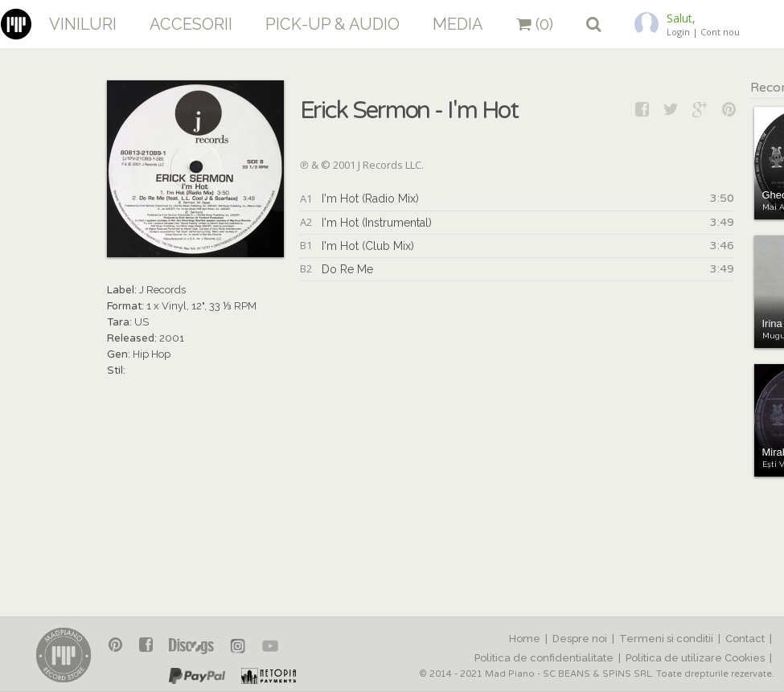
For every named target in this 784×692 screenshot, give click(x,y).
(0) (535, 24)
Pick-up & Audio (332, 24)
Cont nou (720, 32)
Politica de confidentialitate (544, 658)
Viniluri (83, 24)
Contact (745, 639)
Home (525, 639)
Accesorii (191, 24)
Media (458, 24)
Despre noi (580, 639)
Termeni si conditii (666, 639)
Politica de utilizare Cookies (695, 658)
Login (678, 32)
